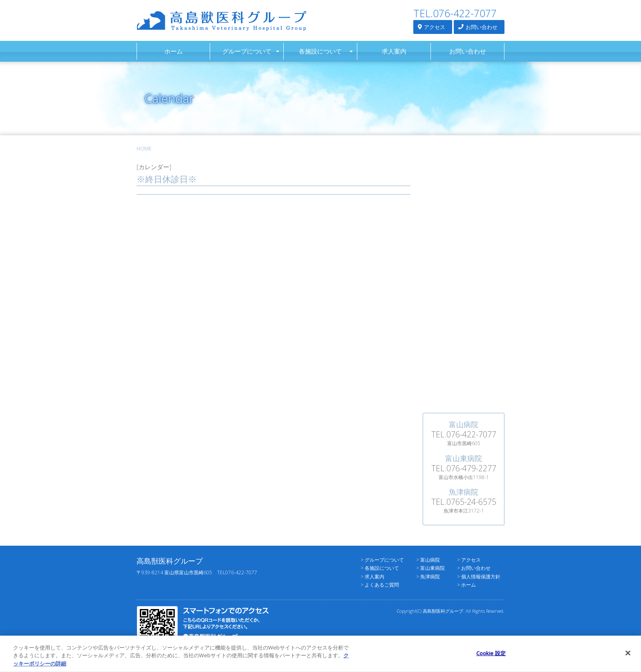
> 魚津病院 (428, 577)
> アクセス (469, 560)
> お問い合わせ (474, 568)
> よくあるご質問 (380, 585)
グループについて (247, 51)
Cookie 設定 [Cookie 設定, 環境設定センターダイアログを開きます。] (491, 657)
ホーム (174, 51)
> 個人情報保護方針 (479, 577)
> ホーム (466, 585)
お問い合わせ (478, 27)
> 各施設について (380, 568)
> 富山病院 (428, 560)
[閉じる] (628, 657)
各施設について (320, 51)
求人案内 (394, 51)
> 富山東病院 (430, 568)
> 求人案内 (372, 577)
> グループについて (382, 560)
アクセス (431, 27)
